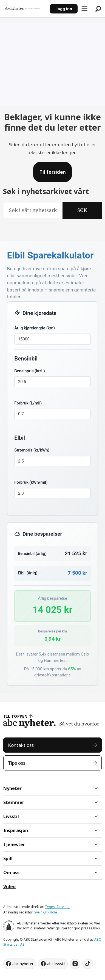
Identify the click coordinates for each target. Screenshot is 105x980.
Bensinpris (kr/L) (30, 371)
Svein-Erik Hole (46, 912)
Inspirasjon (16, 830)
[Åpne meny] (84, 9)
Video (9, 887)
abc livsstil (56, 964)
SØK (82, 210)
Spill (8, 858)
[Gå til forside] (22, 9)
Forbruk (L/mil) (28, 403)
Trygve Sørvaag (57, 907)
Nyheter (12, 788)
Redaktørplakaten (74, 923)
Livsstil (11, 816)
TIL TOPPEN (15, 716)
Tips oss (17, 763)
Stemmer (14, 802)
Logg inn (64, 9)
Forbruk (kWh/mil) (31, 482)
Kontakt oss (21, 745)
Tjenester (14, 844)
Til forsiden (53, 172)
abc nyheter (23, 964)
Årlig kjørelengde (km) (35, 328)
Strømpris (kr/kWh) (32, 450)
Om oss (11, 872)
